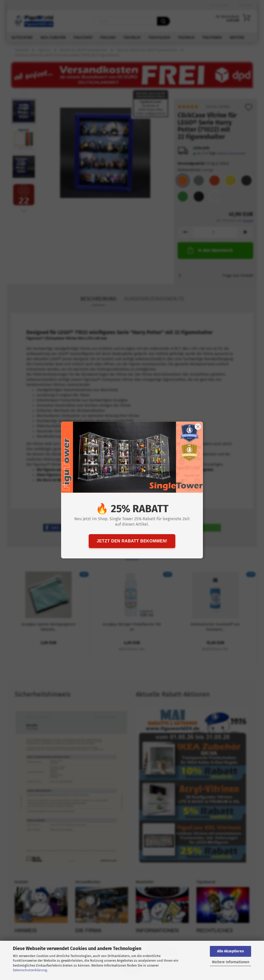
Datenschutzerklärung (30, 970)
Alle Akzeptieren (230, 951)
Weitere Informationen (231, 962)
